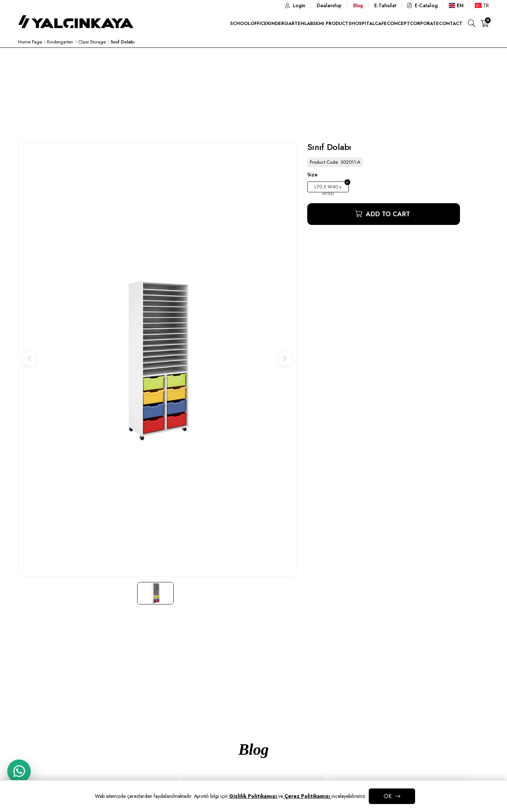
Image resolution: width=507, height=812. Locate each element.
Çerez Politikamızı (307, 796)
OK (388, 796)
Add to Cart (387, 214)
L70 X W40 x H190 (328, 188)
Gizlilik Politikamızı (254, 796)
